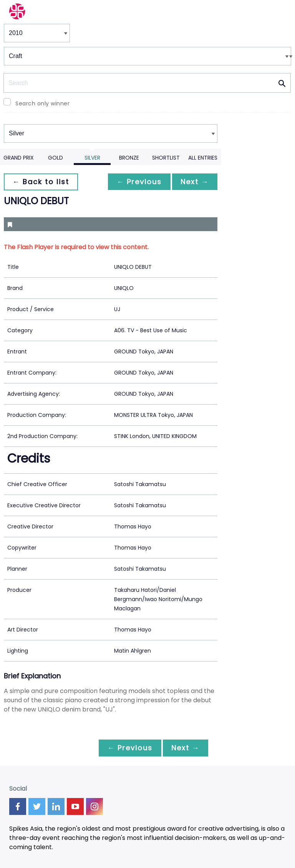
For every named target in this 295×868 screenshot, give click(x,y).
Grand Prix (19, 158)
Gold (56, 158)
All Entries (203, 158)
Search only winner (42, 103)
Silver (92, 158)
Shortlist (166, 158)
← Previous (137, 182)
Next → (194, 182)
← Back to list (41, 182)
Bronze (129, 158)
